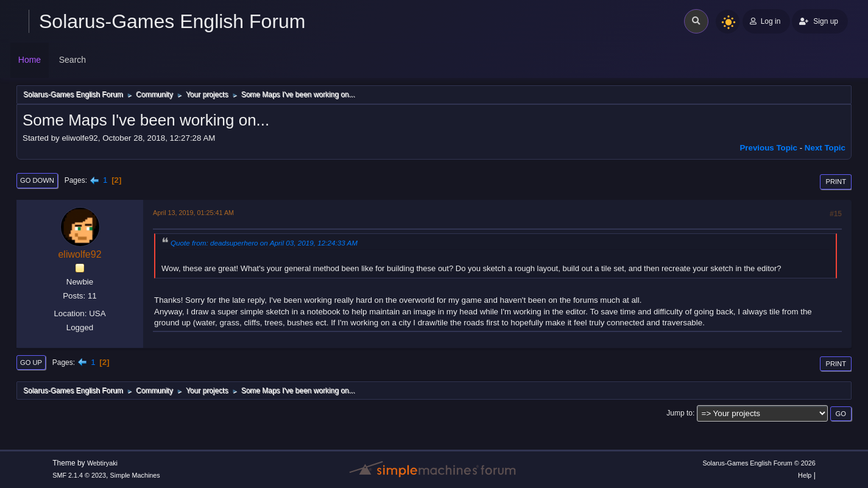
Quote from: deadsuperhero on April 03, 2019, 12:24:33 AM (264, 243)
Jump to (679, 413)
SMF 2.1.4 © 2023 (79, 475)
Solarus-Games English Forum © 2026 (759, 463)
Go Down (37, 180)
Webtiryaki (102, 463)
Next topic (825, 148)
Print (836, 182)
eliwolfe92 (79, 254)
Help (805, 475)
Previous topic (768, 148)
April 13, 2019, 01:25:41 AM (193, 213)
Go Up (31, 362)
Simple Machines (135, 475)
